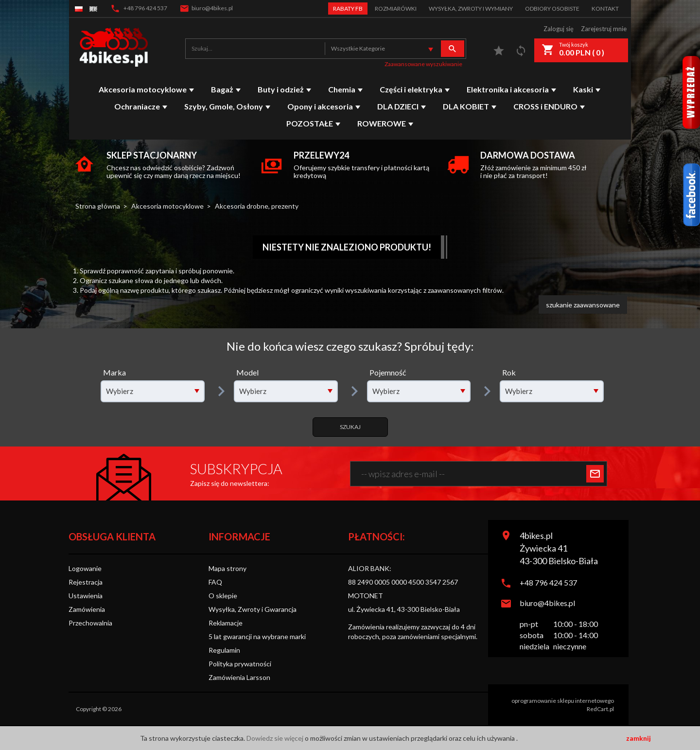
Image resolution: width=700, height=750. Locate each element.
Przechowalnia (90, 623)
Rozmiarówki (396, 9)
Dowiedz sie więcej (276, 738)
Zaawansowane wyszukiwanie (423, 64)
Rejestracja (86, 582)
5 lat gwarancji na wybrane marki (257, 636)
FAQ (215, 582)
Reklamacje (226, 623)
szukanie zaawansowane (583, 305)
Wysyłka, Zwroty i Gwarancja (253, 609)
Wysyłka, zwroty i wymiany (471, 9)
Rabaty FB (348, 9)
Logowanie (85, 568)
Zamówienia (87, 609)
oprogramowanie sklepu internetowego (563, 701)
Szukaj (350, 427)
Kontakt (605, 9)
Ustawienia (86, 596)
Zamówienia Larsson (239, 677)
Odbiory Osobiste (552, 9)
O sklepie (223, 596)
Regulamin (224, 650)
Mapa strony (227, 568)
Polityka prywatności (240, 664)
